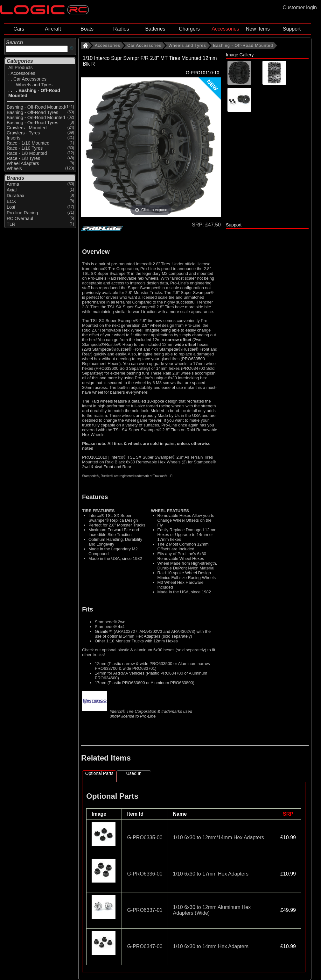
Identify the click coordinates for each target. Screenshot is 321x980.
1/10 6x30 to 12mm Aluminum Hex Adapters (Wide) (212, 910)
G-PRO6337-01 (145, 910)
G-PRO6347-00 (145, 946)
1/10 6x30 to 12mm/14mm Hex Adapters (219, 837)
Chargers (189, 29)
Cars (19, 29)
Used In (134, 773)
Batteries (155, 29)
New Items (258, 29)
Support (292, 29)
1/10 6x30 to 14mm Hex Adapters (211, 946)
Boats (87, 29)
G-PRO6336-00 (145, 874)
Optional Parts (99, 773)
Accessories (225, 29)
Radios (121, 29)
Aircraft (53, 29)
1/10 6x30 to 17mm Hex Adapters (211, 874)
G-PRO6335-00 (145, 837)
